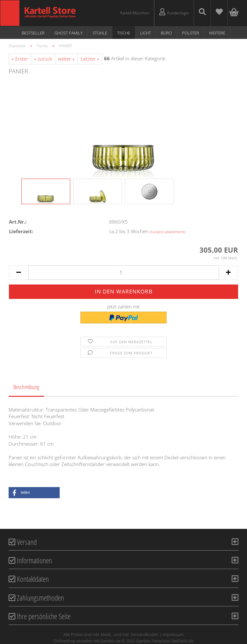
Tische (124, 33)
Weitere (217, 33)
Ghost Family (69, 33)
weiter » (66, 59)
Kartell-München (135, 13)
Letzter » (90, 59)
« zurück (43, 59)
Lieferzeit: (21, 231)
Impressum (173, 634)
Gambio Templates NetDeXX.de (165, 641)
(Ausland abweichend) (167, 232)
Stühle (100, 33)
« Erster (20, 59)
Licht (146, 33)
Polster (191, 33)
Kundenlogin (174, 12)
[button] (34, 493)
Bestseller (33, 33)
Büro (166, 33)
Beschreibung (26, 387)
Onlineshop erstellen (73, 641)
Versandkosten (145, 634)
